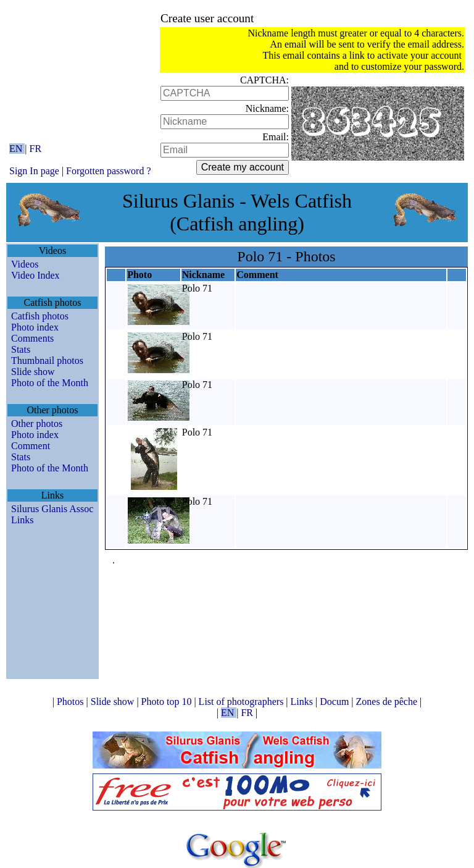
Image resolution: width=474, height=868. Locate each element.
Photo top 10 (168, 702)
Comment (31, 446)
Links (22, 520)
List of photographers (243, 702)
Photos (72, 702)
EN (17, 149)
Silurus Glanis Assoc (52, 509)
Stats (21, 349)
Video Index (35, 275)
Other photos (37, 423)
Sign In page (34, 171)
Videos (25, 264)
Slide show (33, 372)
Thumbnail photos (47, 360)
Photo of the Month (50, 383)
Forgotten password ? (108, 171)
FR (36, 149)
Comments (32, 338)
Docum (335, 702)
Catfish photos (40, 316)
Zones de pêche (388, 702)
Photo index (35, 327)
